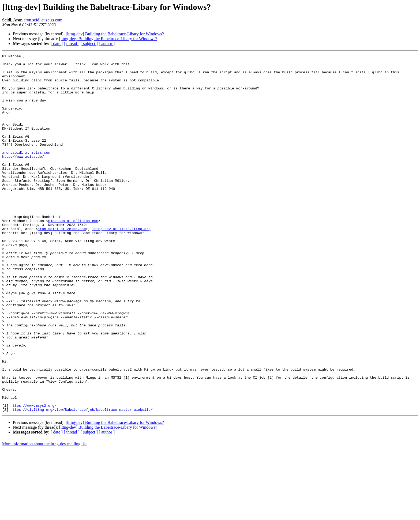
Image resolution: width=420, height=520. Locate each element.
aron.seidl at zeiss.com (43, 20)
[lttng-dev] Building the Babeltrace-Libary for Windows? (115, 34)
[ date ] (57, 44)
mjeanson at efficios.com (73, 254)
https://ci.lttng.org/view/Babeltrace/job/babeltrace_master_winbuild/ (81, 481)
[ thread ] (72, 44)
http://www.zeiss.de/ (23, 177)
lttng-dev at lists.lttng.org (121, 264)
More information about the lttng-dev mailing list (44, 515)
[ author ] (107, 44)
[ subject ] (89, 44)
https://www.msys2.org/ (33, 476)
